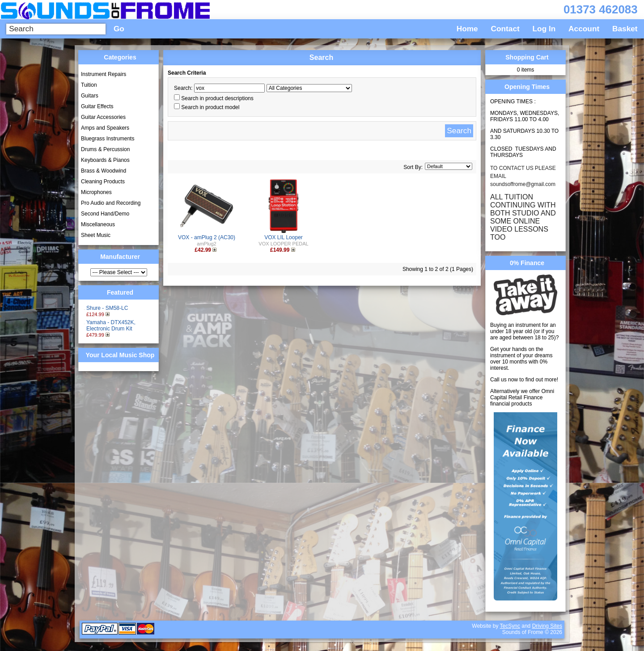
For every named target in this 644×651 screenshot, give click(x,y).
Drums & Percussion (105, 149)
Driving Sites (547, 626)
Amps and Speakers (105, 128)
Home (467, 29)
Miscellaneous (98, 224)
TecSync (510, 626)
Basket (625, 29)
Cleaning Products (103, 182)
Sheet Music (96, 235)
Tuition (89, 85)
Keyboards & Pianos (105, 160)
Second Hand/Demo (105, 214)
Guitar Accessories (103, 117)
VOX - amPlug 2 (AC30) (207, 237)
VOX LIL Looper (284, 237)
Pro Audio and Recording (111, 203)
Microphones (96, 192)
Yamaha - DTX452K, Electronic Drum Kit (111, 325)
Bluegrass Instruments (108, 139)
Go (119, 29)
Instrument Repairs (104, 74)
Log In (544, 29)
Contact (505, 29)
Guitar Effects (97, 106)
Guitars (90, 96)
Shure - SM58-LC (107, 308)
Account (584, 29)
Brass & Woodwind (104, 171)
